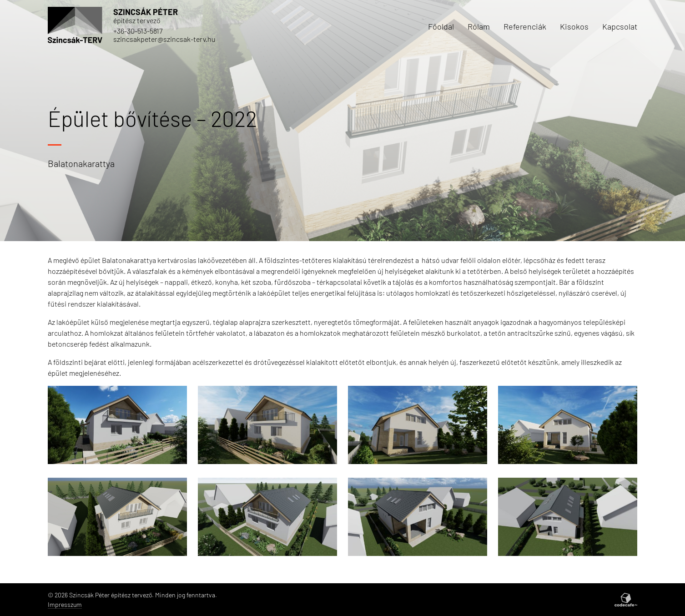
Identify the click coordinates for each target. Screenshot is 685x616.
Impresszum (65, 604)
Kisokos (574, 26)
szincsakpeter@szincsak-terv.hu (164, 39)
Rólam (479, 26)
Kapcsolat (620, 26)
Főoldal (441, 26)
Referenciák (525, 26)
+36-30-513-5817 (138, 31)
